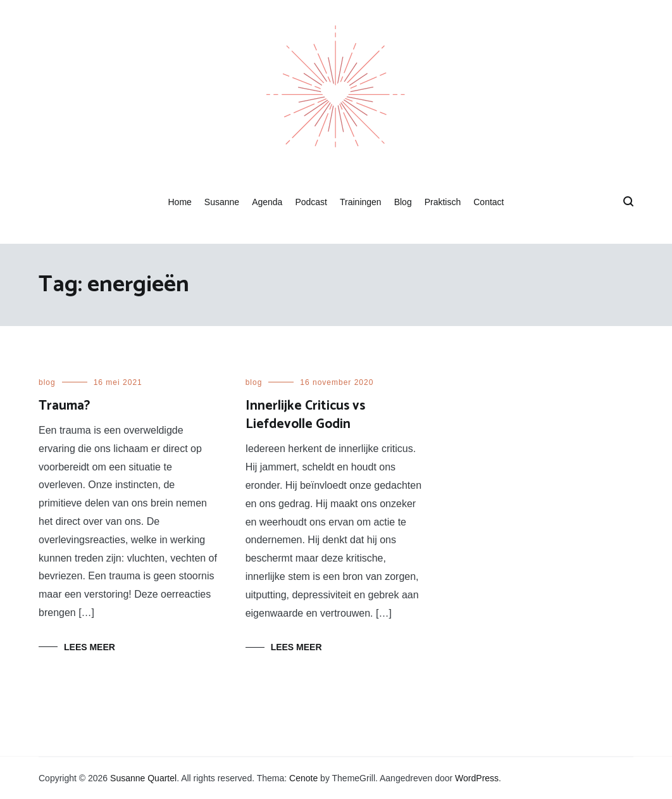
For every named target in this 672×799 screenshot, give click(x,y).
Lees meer (90, 647)
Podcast (311, 202)
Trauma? (64, 406)
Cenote (303, 778)
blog (47, 382)
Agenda (267, 202)
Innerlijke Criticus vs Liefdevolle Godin (305, 415)
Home (179, 202)
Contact (488, 202)
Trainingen (361, 202)
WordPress (477, 778)
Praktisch (443, 202)
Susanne (222, 202)
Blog (403, 202)
